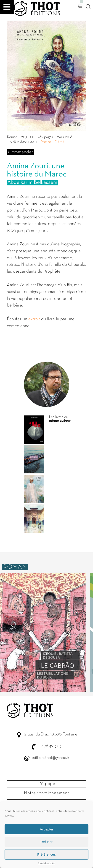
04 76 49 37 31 (50, 746)
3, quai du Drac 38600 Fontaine (50, 734)
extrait (34, 319)
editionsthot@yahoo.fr (50, 758)
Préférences (46, 854)
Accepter (46, 829)
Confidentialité (47, 863)
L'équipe (46, 784)
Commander (21, 152)
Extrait (59, 142)
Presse (46, 142)
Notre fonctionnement (47, 793)
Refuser (46, 842)
